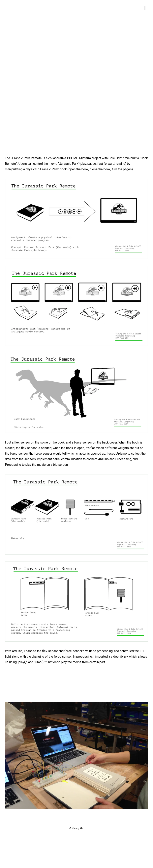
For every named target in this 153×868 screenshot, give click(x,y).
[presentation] (23, 684)
